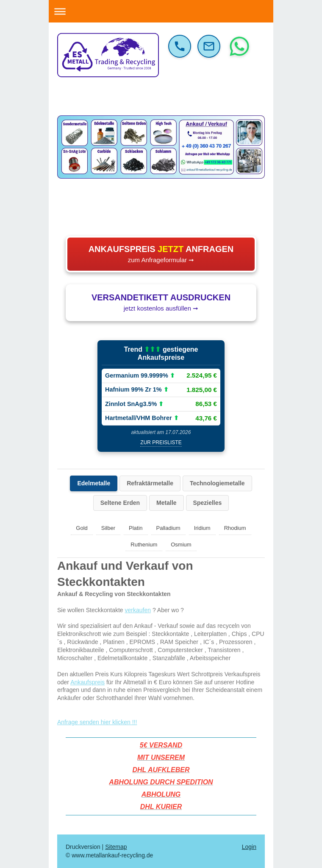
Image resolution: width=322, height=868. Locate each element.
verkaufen (138, 610)
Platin (136, 528)
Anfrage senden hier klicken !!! (97, 722)
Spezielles (208, 503)
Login (249, 847)
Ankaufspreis (87, 682)
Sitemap (116, 847)
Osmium (181, 545)
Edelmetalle (94, 483)
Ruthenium (144, 545)
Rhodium (235, 528)
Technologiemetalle (217, 483)
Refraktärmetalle (150, 483)
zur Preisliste (161, 442)
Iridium (202, 528)
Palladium (168, 528)
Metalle (166, 503)
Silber (108, 528)
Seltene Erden (120, 503)
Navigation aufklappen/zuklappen (161, 11)
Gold (82, 528)
